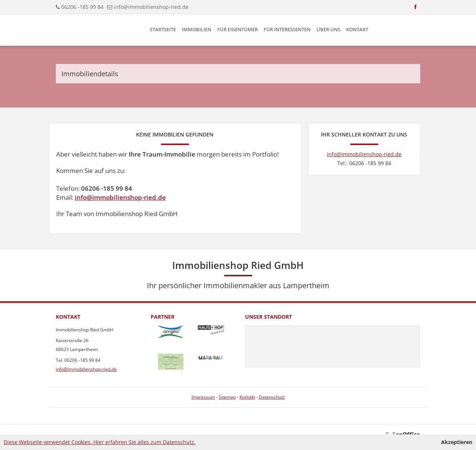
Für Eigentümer (237, 29)
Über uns (328, 29)
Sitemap (227, 397)
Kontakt (357, 29)
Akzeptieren (457, 442)
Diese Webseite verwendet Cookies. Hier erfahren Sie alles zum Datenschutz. (100, 442)
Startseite (163, 29)
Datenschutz (272, 397)
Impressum (203, 397)
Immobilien (197, 29)
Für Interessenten (287, 29)
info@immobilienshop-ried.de (151, 7)
